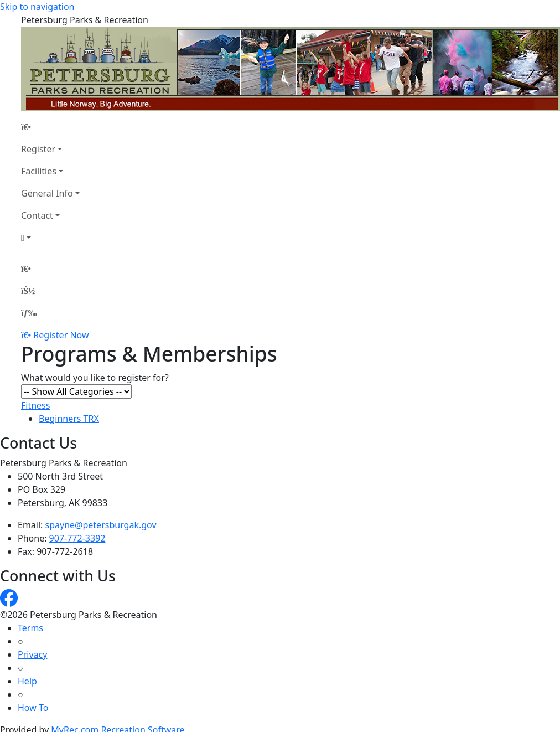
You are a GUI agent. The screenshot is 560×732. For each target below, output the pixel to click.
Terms (30, 628)
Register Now (61, 335)
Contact (37, 215)
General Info (47, 193)
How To (33, 708)
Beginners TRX (69, 419)
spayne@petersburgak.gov (101, 525)
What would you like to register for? (95, 378)
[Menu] (29, 313)
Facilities (39, 171)
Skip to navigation (37, 7)
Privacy (32, 654)
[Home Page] (50, 127)
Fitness (35, 405)
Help (27, 681)
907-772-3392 (77, 538)
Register (38, 149)
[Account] (50, 238)
